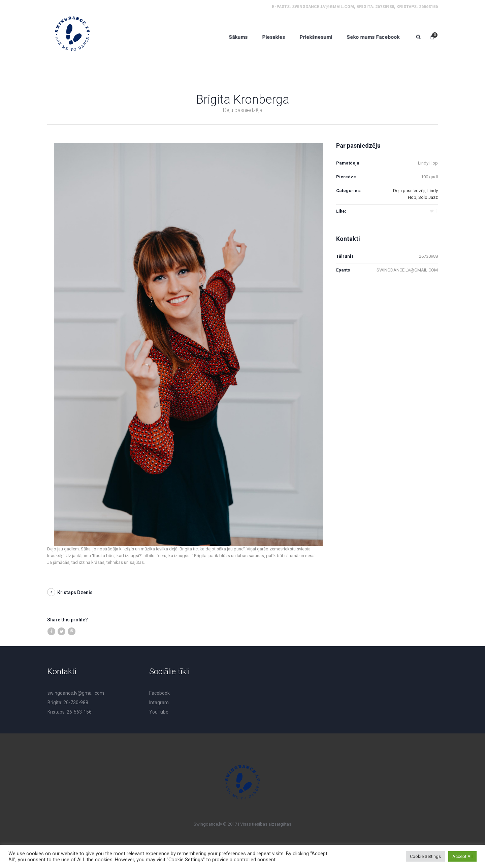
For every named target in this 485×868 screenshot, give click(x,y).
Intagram (159, 702)
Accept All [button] (462, 856)
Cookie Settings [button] (425, 856)
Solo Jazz (428, 197)
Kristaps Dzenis (75, 592)
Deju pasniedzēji (409, 191)
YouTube (159, 712)
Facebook (159, 693)
